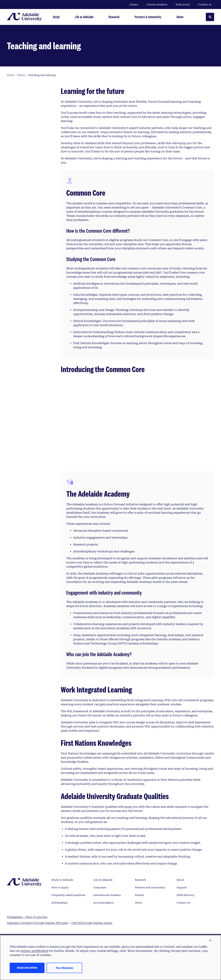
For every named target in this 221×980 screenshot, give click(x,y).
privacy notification (35, 951)
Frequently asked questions (68, 895)
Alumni (139, 895)
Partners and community (150, 887)
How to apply (60, 887)
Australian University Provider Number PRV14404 (37, 923)
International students (107, 895)
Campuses (100, 887)
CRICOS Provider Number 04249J (92, 923)
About (180, 880)
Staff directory (186, 895)
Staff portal (183, 4)
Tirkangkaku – (27, 917)
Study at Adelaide (62, 880)
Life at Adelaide (103, 880)
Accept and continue (27, 967)
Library (134, 4)
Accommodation (103, 903)
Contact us (205, 4)
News (138, 903)
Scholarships (59, 903)
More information (64, 968)
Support (182, 887)
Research (140, 880)
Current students (157, 4)
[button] (210, 941)
